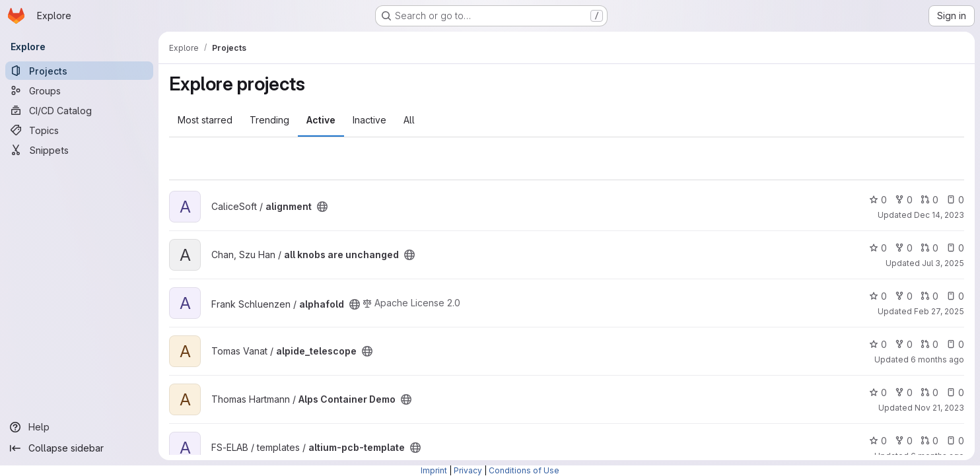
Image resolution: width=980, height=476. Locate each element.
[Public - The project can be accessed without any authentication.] (322, 207)
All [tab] (409, 120)
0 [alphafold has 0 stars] (878, 296)
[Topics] (79, 130)
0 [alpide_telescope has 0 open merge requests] (929, 344)
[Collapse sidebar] (79, 448)
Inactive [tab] (369, 120)
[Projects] (79, 71)
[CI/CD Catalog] (79, 110)
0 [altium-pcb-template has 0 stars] (878, 441)
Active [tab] (321, 120)
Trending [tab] (269, 120)
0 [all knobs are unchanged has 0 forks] (904, 248)
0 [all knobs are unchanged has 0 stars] (878, 248)
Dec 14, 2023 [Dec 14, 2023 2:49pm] (939, 215)
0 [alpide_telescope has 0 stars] (878, 344)
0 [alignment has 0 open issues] (955, 200)
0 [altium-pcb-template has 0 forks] (904, 441)
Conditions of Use (524, 470)
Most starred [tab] (205, 120)
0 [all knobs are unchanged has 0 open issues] (955, 248)
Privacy (468, 470)
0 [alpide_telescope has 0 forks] (904, 344)
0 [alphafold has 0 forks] (904, 296)
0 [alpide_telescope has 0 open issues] (955, 344)
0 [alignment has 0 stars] (878, 200)
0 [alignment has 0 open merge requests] (929, 200)
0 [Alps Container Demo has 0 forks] (904, 392)
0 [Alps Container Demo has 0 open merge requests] (929, 392)
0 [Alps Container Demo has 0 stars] (878, 392)
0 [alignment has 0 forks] (904, 200)
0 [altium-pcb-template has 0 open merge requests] (929, 441)
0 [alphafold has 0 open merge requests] (929, 296)
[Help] (79, 427)
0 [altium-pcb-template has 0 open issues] (955, 441)
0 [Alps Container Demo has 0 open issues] (955, 392)
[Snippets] (79, 150)
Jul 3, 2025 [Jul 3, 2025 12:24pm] (943, 263)
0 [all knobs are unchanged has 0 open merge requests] (929, 248)
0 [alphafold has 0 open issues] (955, 296)
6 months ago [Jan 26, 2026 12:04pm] (937, 359)
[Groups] (79, 90)
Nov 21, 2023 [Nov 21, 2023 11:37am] (939, 408)
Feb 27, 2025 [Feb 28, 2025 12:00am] (939, 311)
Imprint (434, 470)
